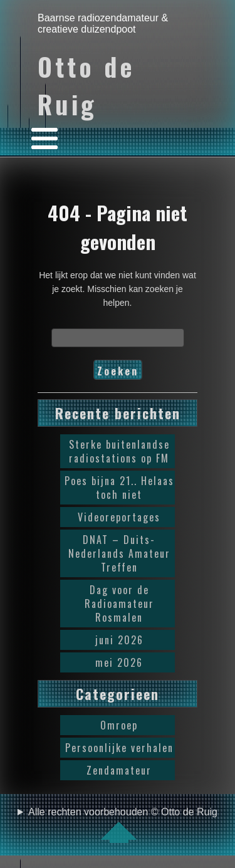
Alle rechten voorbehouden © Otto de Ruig (123, 825)
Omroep (119, 725)
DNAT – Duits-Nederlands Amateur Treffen (119, 553)
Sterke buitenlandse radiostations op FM (119, 451)
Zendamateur (119, 770)
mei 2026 (119, 662)
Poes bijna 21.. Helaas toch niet (119, 488)
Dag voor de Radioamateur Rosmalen (119, 604)
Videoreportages (119, 517)
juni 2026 (119, 640)
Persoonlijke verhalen (119, 748)
